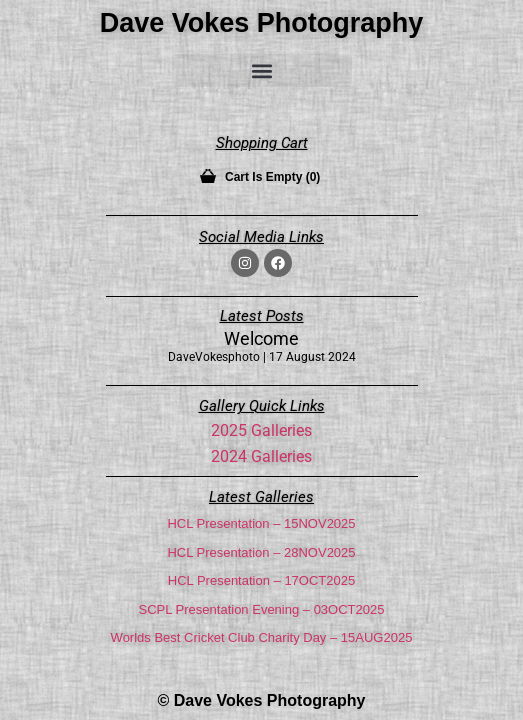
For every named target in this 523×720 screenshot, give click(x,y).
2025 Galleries (261, 430)
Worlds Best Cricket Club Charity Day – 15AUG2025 (262, 637)
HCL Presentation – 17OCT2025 (261, 580)
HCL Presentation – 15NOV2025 (261, 523)
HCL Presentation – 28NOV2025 (261, 552)
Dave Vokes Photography (262, 23)
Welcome (261, 338)
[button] (262, 70)
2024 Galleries (261, 456)
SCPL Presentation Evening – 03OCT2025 (262, 609)
